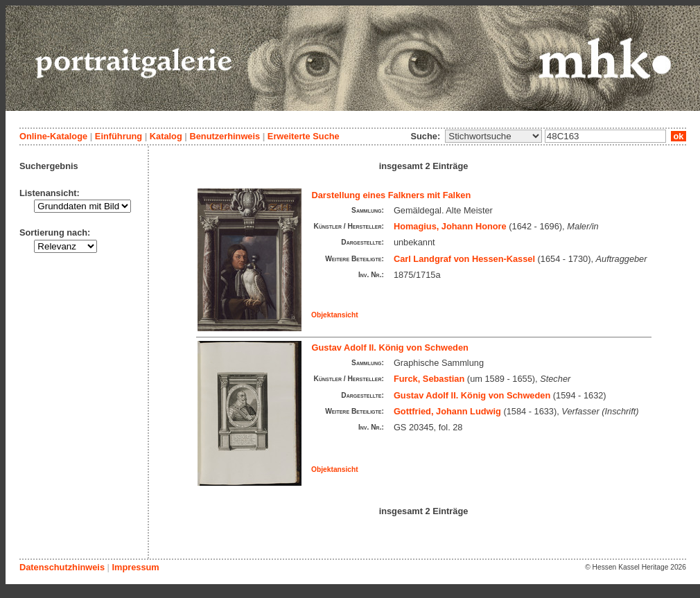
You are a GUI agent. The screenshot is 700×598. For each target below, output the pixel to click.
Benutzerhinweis (225, 136)
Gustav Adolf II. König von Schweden (390, 348)
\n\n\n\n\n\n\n (493, 136)
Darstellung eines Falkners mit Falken (392, 195)
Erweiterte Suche (304, 136)
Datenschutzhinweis (62, 567)
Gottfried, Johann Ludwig (447, 411)
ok (679, 136)
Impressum (135, 567)
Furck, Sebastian (429, 379)
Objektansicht (335, 315)
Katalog (166, 136)
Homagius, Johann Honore (450, 226)
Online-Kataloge (53, 136)
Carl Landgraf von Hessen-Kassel (464, 259)
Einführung (119, 136)
